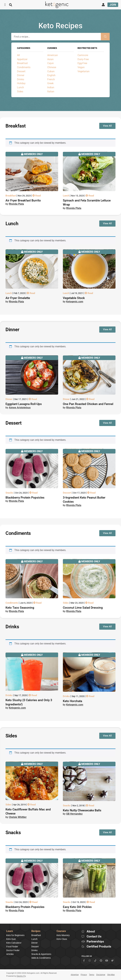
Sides (20, 91)
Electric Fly (21, 976)
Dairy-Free (83, 59)
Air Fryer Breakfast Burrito (23, 200)
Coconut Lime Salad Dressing (83, 608)
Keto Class (62, 939)
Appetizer (22, 59)
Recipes (36, 931)
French (51, 79)
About (91, 932)
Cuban (51, 71)
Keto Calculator (14, 943)
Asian (50, 59)
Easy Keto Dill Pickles (77, 907)
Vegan (81, 67)
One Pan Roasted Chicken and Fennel (88, 404)
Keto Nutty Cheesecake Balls (82, 810)
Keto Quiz (11, 939)
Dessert (21, 71)
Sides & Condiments (41, 958)
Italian (51, 91)
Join (113, 5)
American (53, 55)
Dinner (21, 75)
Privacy (84, 975)
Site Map (111, 975)
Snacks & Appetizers (41, 954)
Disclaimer (101, 975)
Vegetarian (84, 71)
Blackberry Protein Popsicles (25, 498)
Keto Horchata (72, 701)
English (51, 75)
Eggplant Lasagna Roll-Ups (24, 404)
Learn (10, 931)
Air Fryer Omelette (18, 298)
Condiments (24, 67)
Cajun (50, 63)
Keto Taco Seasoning (20, 608)
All (18, 55)
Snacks (10, 493)
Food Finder (12, 947)
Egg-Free (82, 63)
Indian (51, 87)
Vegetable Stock (74, 298)
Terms (92, 975)
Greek (50, 83)
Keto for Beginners (15, 935)
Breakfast (22, 63)
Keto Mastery (63, 935)
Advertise (75, 975)
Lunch (20, 87)
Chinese (52, 67)
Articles (10, 954)
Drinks (21, 79)
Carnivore (83, 55)
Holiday (21, 83)
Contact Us (94, 937)
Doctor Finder (13, 950)
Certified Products (99, 947)
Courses (61, 931)
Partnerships (95, 942)
